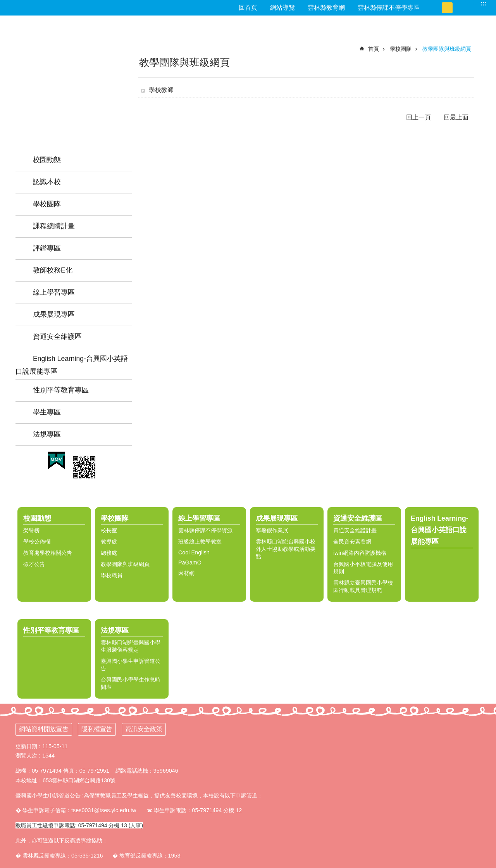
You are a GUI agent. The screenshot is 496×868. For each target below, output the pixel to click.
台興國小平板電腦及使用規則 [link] (363, 568)
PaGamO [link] (190, 563)
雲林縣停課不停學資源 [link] (205, 530)
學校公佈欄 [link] (37, 542)
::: (484, 3)
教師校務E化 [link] (53, 270)
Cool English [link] (194, 552)
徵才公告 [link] (34, 564)
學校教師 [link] (161, 90)
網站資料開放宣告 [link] (44, 729)
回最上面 (456, 117)
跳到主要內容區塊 (4, 4)
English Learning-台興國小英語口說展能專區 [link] (72, 365)
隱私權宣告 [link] (97, 729)
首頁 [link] (374, 49)
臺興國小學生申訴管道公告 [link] (131, 665)
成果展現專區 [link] (54, 314)
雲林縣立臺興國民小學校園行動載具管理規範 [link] (363, 586)
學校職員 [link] (112, 575)
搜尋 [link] (473, 3)
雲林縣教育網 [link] (326, 8)
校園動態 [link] (47, 160)
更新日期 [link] (26, 746)
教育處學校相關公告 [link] (48, 553)
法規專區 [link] (47, 434)
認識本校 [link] (47, 182)
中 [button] (447, 8)
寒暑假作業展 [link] (272, 530)
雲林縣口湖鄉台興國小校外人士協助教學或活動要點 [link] (286, 549)
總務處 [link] (109, 553)
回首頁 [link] (248, 8)
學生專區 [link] (47, 412)
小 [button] (436, 8)
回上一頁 (418, 117)
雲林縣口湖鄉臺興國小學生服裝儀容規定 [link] (131, 646)
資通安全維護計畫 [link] (355, 530)
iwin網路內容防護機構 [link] (360, 553)
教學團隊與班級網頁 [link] (447, 49)
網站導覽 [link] (282, 8)
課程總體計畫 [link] (54, 226)
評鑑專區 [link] (47, 248)
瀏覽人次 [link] (26, 756)
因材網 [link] (186, 573)
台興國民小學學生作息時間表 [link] (131, 683)
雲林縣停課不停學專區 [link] (389, 8)
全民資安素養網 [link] (352, 542)
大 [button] (458, 8)
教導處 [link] (109, 542)
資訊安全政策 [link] (144, 729)
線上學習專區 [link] (54, 292)
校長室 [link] (109, 530)
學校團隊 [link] (47, 204)
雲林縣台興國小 (74, 72)
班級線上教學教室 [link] (200, 542)
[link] (56, 461)
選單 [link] (486, 498)
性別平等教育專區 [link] (61, 390)
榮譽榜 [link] (31, 530)
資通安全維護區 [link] (57, 337)
